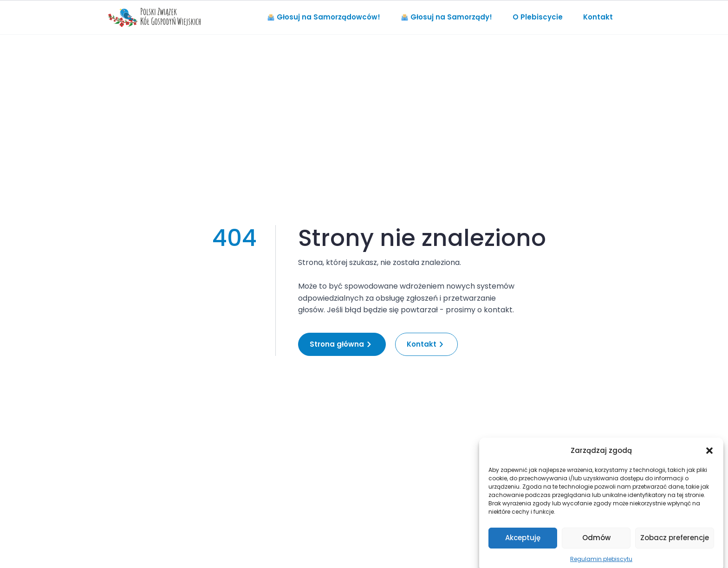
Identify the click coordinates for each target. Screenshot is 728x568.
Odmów (596, 544)
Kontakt (598, 17)
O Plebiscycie (538, 17)
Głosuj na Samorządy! (447, 17)
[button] (709, 456)
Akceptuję (523, 544)
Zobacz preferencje (675, 544)
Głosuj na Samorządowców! (324, 17)
